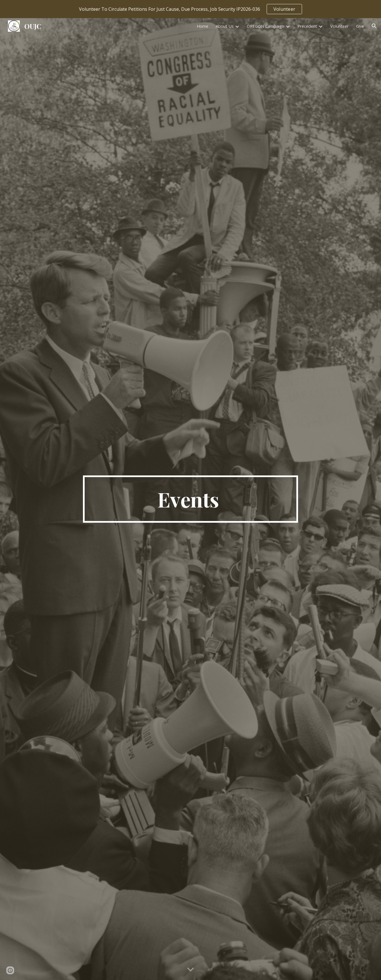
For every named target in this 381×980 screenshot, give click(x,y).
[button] (374, 26)
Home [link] (203, 26)
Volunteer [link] (340, 26)
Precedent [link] (307, 26)
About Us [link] (225, 26)
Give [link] (360, 26)
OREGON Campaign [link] (266, 26)
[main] (190, 499)
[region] (190, 9)
